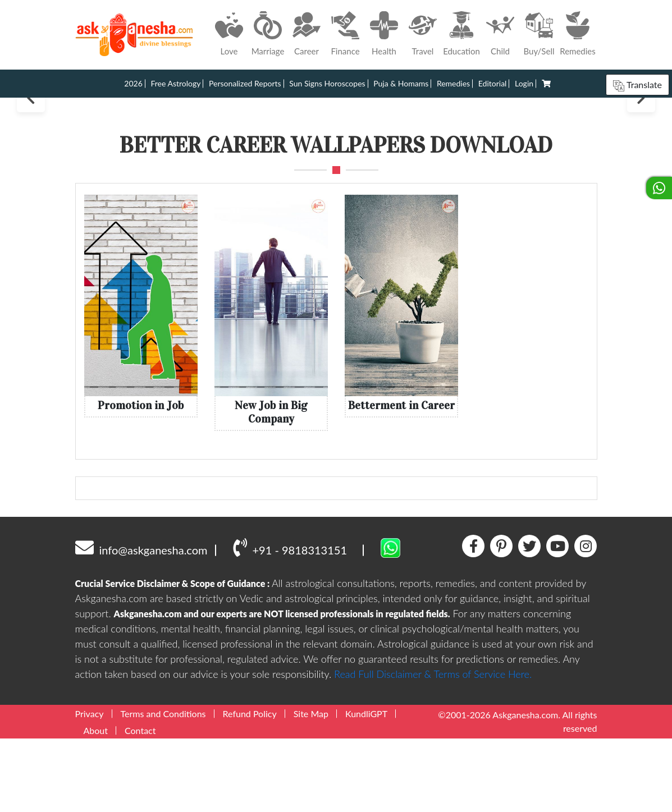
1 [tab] (314, 165)
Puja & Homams (401, 83)
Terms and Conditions (163, 787)
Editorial (493, 83)
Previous (31, 135)
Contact (140, 804)
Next (641, 135)
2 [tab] (326, 166)
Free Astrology (175, 83)
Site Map (311, 787)
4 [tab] (347, 166)
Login (524, 83)
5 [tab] (357, 166)
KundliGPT (366, 787)
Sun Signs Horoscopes (327, 83)
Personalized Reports (245, 83)
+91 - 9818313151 (290, 621)
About (96, 804)
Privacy (90, 787)
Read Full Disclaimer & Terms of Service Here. (433, 747)
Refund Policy (250, 787)
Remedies (453, 83)
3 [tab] (337, 166)
